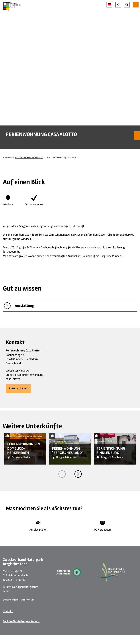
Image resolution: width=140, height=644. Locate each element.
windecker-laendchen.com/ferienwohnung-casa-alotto (25, 375)
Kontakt (8, 611)
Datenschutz (10, 600)
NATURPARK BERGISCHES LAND (29, 158)
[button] (18, 389)
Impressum (28, 600)
